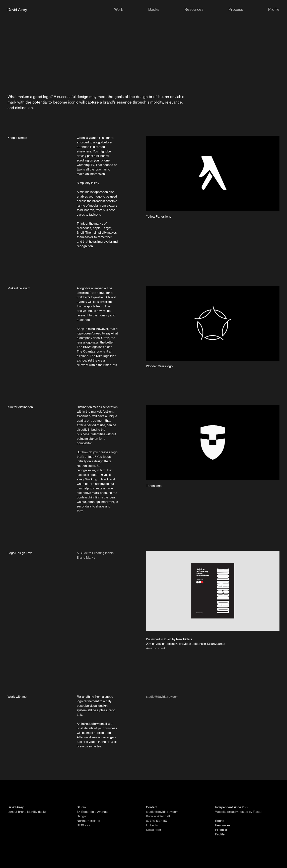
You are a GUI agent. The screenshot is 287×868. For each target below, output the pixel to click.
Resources (223, 825)
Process (221, 830)
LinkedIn (152, 825)
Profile (220, 834)
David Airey (17, 10)
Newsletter (154, 830)
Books (220, 821)
